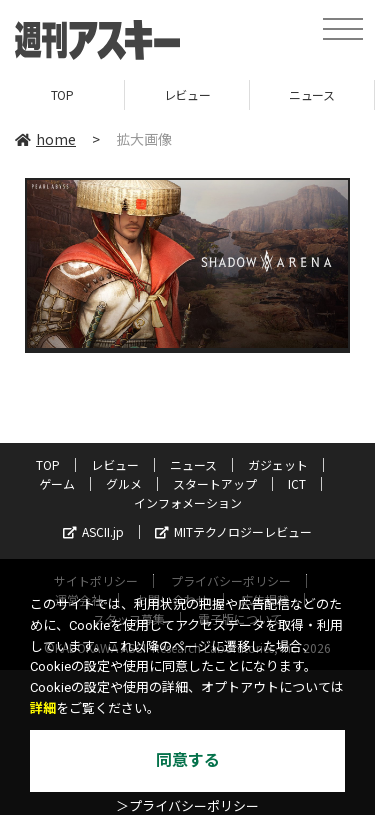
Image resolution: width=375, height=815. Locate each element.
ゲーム (57, 483)
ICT (297, 483)
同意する (188, 760)
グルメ (124, 483)
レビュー (187, 94)
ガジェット (278, 464)
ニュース (311, 94)
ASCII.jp (93, 531)
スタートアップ (215, 483)
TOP (62, 94)
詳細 (43, 708)
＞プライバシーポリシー (187, 806)
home (45, 139)
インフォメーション (188, 502)
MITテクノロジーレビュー (233, 531)
